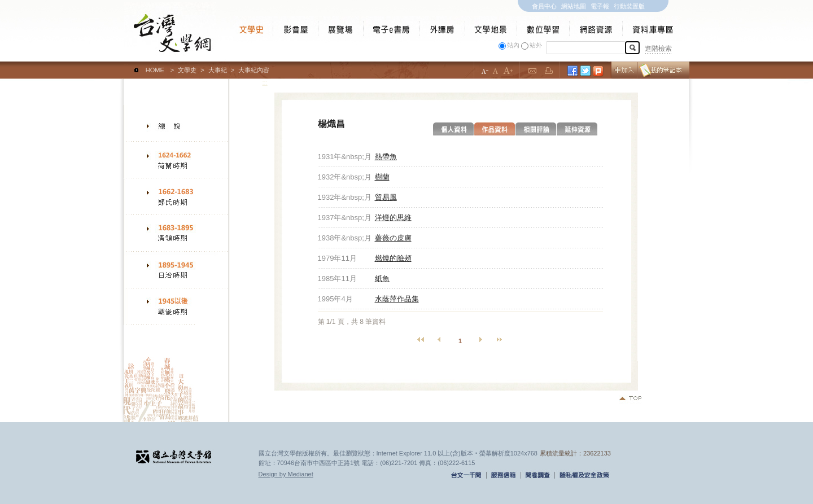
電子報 (600, 6)
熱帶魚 (386, 157)
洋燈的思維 (393, 218)
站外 (536, 45)
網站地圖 (574, 6)
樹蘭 (382, 177)
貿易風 (386, 197)
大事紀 (218, 70)
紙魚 (382, 279)
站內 (513, 45)
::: (126, 65)
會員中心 (544, 6)
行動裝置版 (629, 6)
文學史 (187, 70)
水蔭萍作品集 (397, 299)
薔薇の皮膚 (393, 238)
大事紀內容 (254, 70)
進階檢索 (658, 49)
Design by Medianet (286, 474)
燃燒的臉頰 (393, 258)
